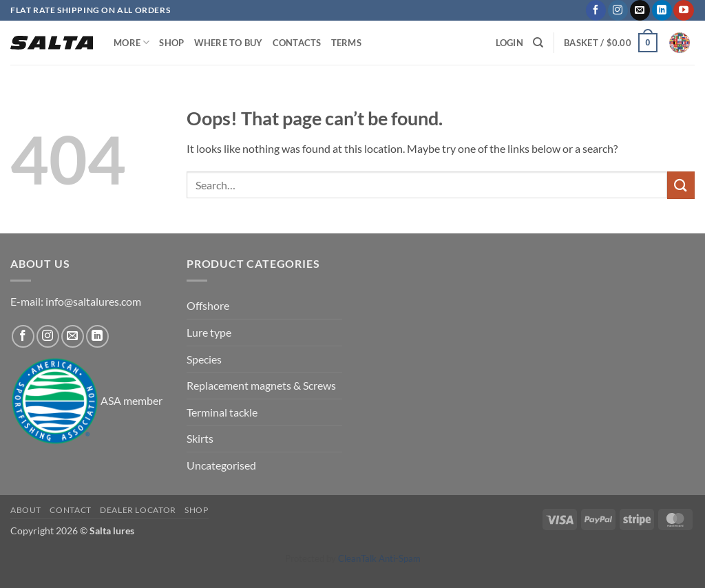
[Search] (538, 43)
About (26, 510)
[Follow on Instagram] (618, 10)
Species (204, 359)
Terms (346, 43)
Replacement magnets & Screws (261, 385)
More (131, 42)
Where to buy (229, 43)
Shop (171, 43)
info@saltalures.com (93, 301)
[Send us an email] (640, 10)
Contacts (297, 43)
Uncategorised (221, 465)
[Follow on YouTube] (683, 10)
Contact (70, 510)
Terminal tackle (222, 412)
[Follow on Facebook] (596, 10)
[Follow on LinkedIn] (662, 10)
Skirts (200, 438)
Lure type (209, 332)
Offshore (208, 305)
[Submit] (681, 185)
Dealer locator (138, 510)
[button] (611, 43)
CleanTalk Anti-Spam (379, 558)
